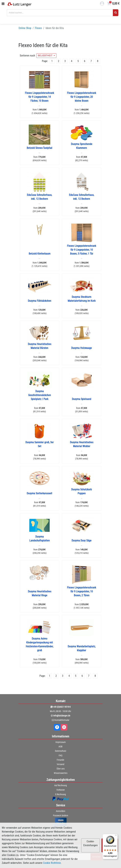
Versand (61, 764)
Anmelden (61, 811)
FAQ (61, 755)
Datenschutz (61, 751)
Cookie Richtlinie (52, 863)
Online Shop (25, 28)
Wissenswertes (61, 773)
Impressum (61, 742)
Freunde (61, 760)
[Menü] (116, 836)
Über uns (61, 769)
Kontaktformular (62, 720)
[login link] (102, 4)
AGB (61, 747)
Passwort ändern (61, 815)
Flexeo (38, 28)
